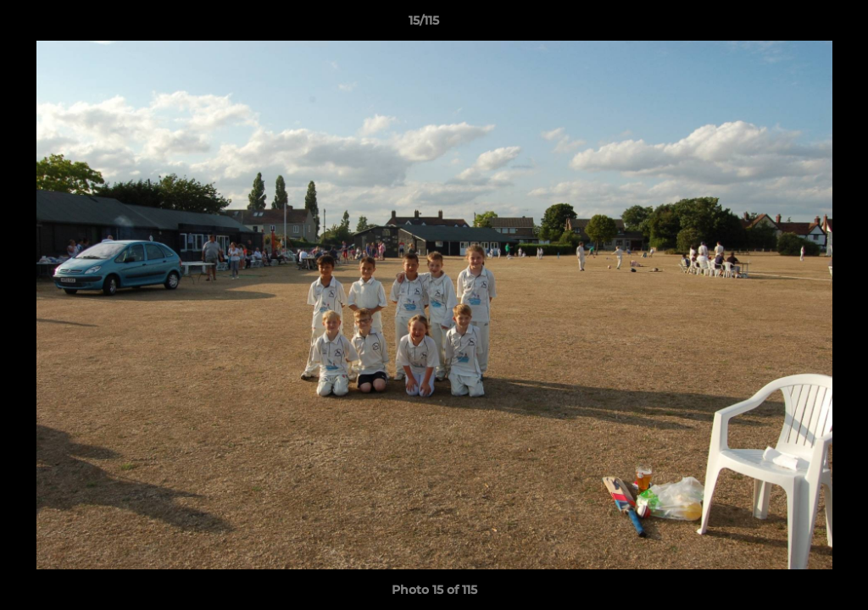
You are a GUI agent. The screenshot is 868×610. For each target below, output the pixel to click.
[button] (797, 25)
